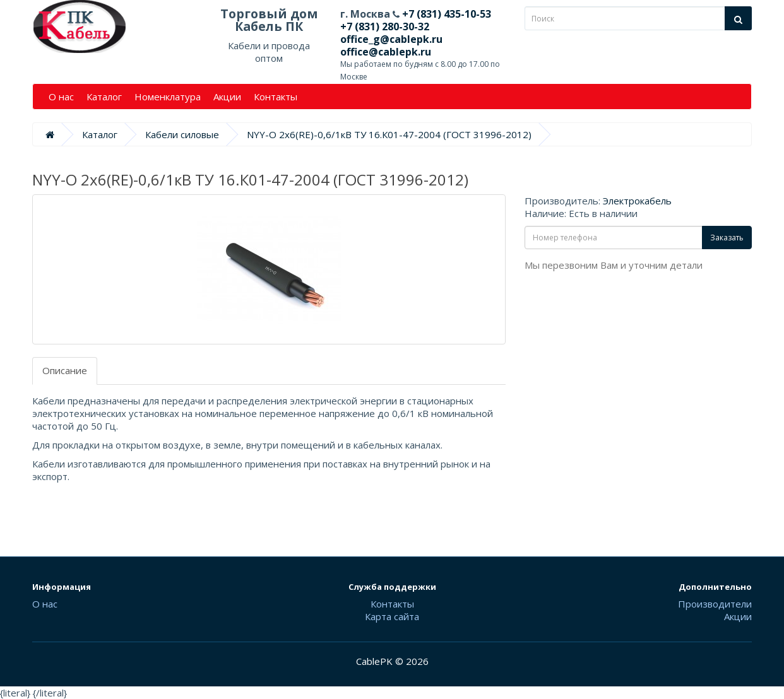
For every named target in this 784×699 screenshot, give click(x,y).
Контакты (276, 97)
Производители (715, 604)
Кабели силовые (182, 134)
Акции (227, 97)
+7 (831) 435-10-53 (445, 14)
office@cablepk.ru (386, 52)
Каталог (104, 97)
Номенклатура (168, 97)
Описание (65, 370)
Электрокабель (637, 201)
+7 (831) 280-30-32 (385, 26)
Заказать (727, 238)
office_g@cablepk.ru (391, 39)
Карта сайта (392, 616)
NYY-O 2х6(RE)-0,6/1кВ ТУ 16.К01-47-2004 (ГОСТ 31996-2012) (389, 134)
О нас (61, 97)
